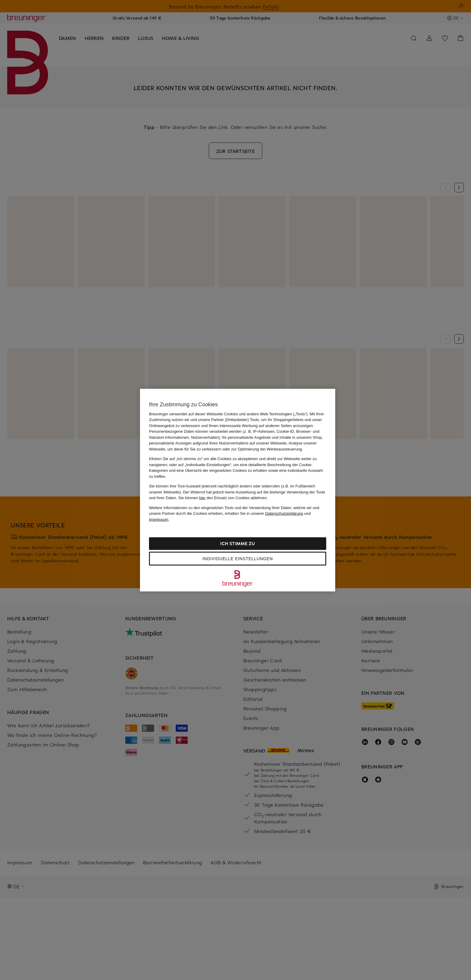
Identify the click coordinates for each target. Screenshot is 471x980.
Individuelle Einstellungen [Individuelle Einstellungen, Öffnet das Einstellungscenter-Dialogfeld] (238, 559)
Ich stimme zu (237, 543)
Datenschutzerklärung (284, 513)
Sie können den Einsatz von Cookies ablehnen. (223, 498)
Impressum (159, 519)
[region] (238, 490)
